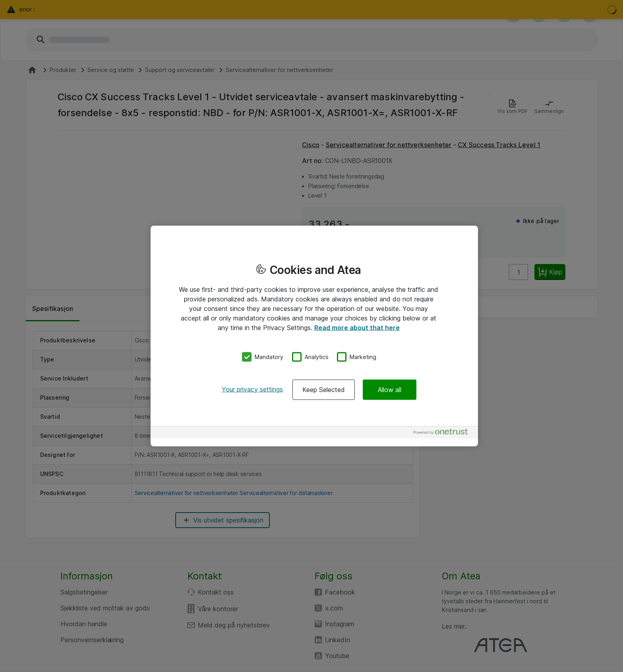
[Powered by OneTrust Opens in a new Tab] (444, 433)
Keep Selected (324, 389)
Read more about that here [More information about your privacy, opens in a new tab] (357, 328)
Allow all (390, 389)
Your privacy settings (252, 389)
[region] (314, 336)
